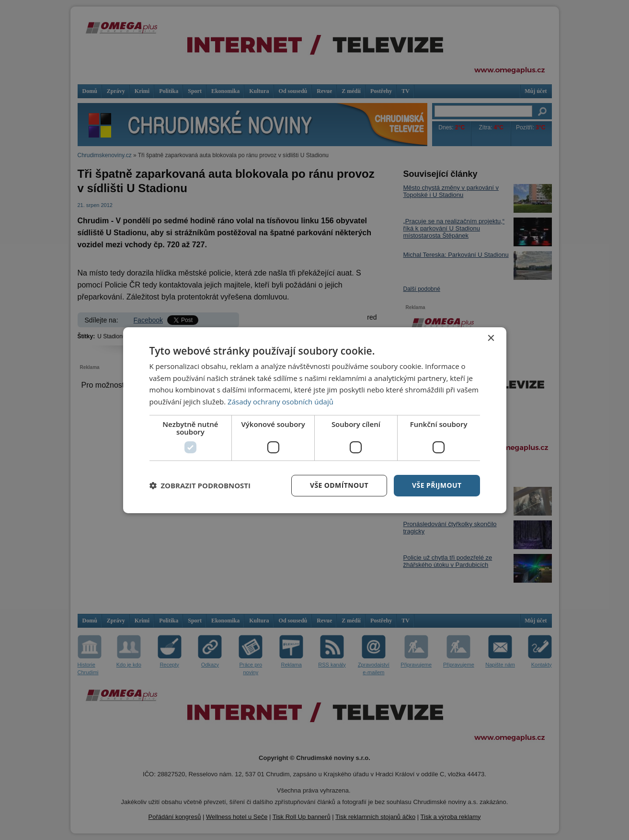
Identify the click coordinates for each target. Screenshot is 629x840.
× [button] (491, 338)
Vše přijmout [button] (437, 485)
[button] (200, 485)
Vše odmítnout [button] (339, 485)
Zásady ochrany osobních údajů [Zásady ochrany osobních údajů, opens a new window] (280, 402)
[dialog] (315, 420)
